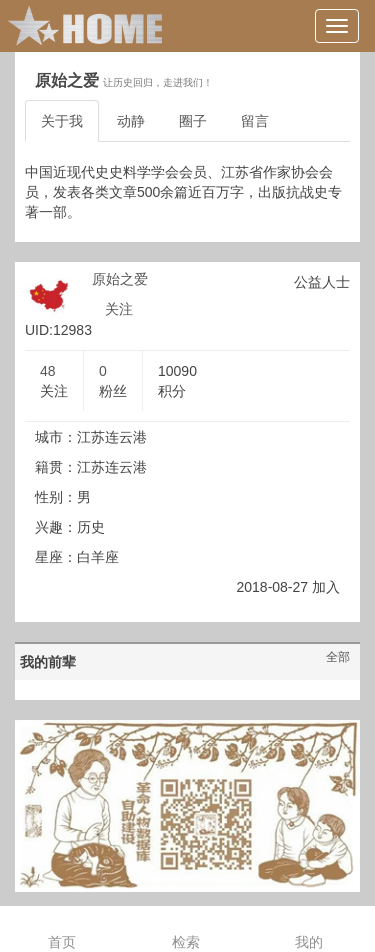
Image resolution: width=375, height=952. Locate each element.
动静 (131, 121)
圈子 (193, 121)
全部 (338, 657)
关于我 (62, 121)
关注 (119, 309)
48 (48, 371)
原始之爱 (120, 279)
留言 (255, 121)
